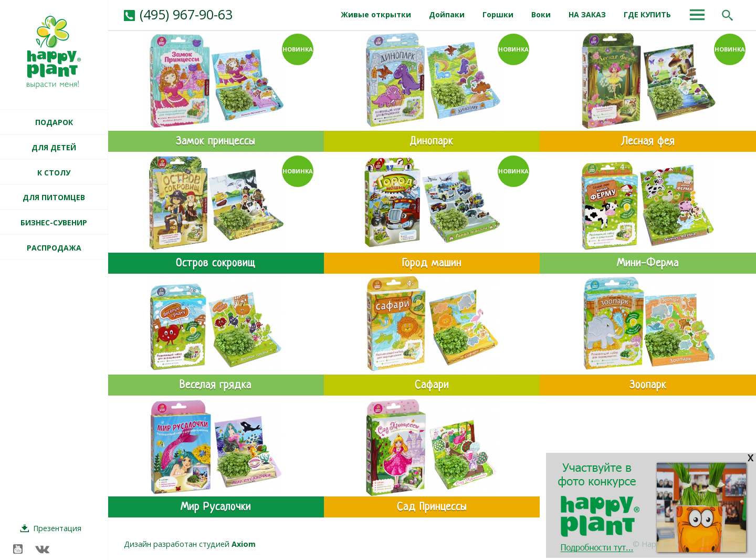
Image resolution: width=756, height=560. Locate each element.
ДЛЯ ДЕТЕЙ (54, 147)
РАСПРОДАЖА (54, 248)
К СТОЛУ (54, 173)
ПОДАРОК (54, 122)
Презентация (57, 528)
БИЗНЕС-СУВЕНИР (54, 222)
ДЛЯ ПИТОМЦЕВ (54, 197)
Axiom (244, 544)
